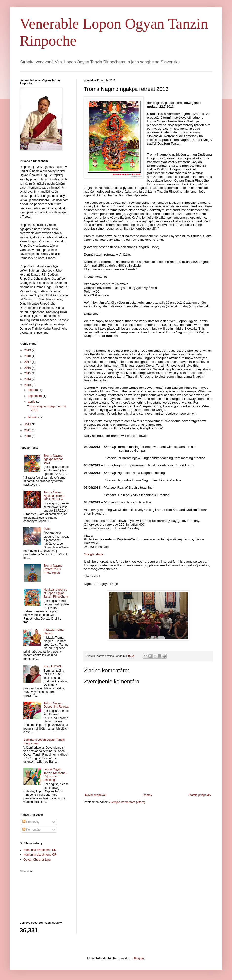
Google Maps (94, 554)
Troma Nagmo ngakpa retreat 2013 (53, 459)
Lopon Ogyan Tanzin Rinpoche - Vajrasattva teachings (56, 775)
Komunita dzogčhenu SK (40, 850)
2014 (28, 379)
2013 (28, 385)
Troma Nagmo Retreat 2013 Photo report (53, 569)
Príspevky (31, 822)
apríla (32, 402)
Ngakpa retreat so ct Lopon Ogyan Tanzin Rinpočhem (56, 593)
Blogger (139, 958)
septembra (35, 396)
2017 (28, 362)
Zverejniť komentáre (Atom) (127, 802)
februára (34, 417)
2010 (28, 436)
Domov (147, 795)
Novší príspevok (96, 795)
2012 (28, 425)
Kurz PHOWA (53, 666)
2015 (28, 373)
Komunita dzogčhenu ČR (40, 855)
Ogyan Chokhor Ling (37, 860)
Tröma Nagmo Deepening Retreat (56, 705)
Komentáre (32, 830)
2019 (28, 350)
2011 (28, 430)
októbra (33, 390)
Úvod (47, 529)
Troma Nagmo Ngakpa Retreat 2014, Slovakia (54, 496)
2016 (28, 368)
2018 (28, 356)
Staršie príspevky (200, 795)
